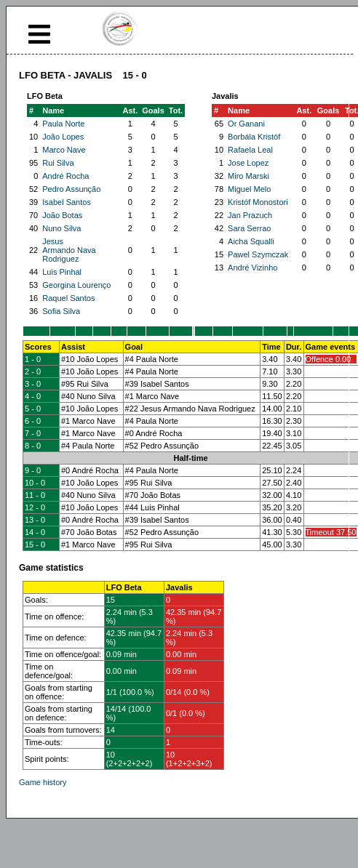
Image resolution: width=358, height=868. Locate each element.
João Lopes (63, 137)
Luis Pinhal (62, 272)
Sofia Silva (61, 311)
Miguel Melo (249, 189)
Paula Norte (63, 124)
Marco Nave (64, 150)
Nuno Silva (61, 228)
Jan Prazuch (250, 215)
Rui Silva (58, 163)
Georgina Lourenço (76, 285)
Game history (43, 782)
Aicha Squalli (251, 241)
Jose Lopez (248, 163)
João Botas (62, 215)
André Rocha (65, 176)
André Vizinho (252, 268)
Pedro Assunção (71, 189)
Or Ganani (246, 124)
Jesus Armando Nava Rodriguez (69, 250)
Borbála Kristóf (254, 137)
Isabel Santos (67, 202)
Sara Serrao (249, 228)
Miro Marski (248, 176)
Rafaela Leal (250, 150)
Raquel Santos (68, 298)
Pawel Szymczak (258, 254)
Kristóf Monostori (258, 202)
